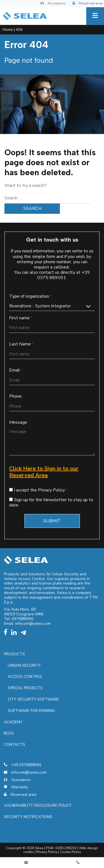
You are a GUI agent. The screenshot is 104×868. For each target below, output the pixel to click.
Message (18, 422)
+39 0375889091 (23, 765)
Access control (25, 677)
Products (14, 654)
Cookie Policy (70, 852)
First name (21, 318)
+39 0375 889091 (64, 275)
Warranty (16, 787)
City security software (33, 699)
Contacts (15, 745)
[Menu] (95, 16)
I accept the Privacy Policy (39, 490)
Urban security (24, 665)
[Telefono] (78, 863)
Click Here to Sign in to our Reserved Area (44, 472)
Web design (88, 848)
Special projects (25, 688)
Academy (13, 722)
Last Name (21, 344)
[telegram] (25, 634)
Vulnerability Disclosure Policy (38, 805)
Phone (15, 396)
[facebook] (7, 634)
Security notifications (28, 817)
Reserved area (87, 4)
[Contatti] (26, 863)
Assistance (53, 3)
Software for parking (31, 711)
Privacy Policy (47, 852)
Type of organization (30, 296)
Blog (9, 733)
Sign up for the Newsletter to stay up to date (51, 502)
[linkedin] (15, 634)
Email (16, 370)
